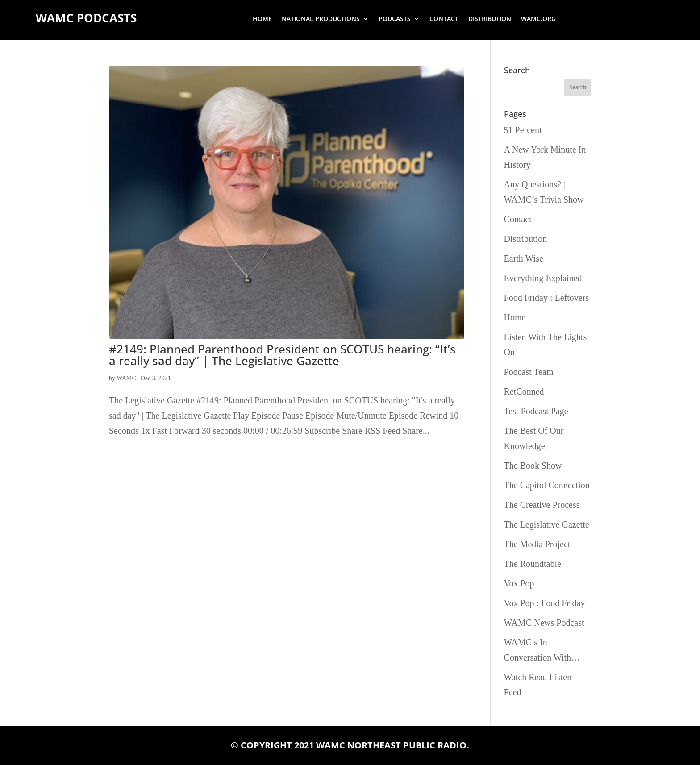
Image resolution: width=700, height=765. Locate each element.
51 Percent (523, 130)
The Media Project (537, 544)
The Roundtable (533, 564)
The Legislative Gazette (547, 524)
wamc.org (538, 19)
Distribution (490, 19)
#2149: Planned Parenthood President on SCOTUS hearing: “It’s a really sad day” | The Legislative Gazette (282, 355)
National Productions (321, 19)
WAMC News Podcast (544, 623)
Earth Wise (524, 258)
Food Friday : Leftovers (547, 298)
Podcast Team (529, 372)
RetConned (524, 391)
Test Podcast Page (536, 411)
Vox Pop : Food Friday (545, 603)
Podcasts (395, 19)
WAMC (126, 378)
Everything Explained (543, 278)
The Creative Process (542, 505)
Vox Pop (519, 583)
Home (262, 19)
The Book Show (533, 466)
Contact (444, 19)
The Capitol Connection (547, 485)
